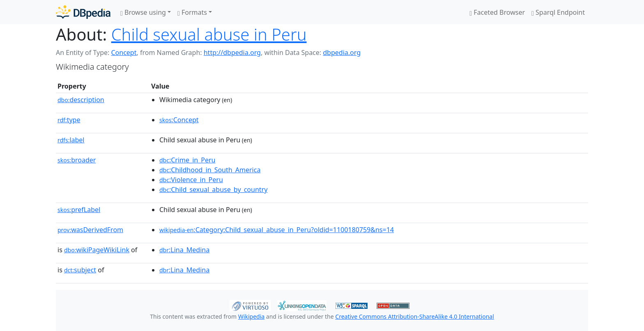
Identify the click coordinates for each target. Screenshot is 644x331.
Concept (124, 53)
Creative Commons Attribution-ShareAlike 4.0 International (414, 316)
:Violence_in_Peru (191, 180)
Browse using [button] (143, 12)
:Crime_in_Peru (187, 160)
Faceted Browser (497, 12)
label (71, 140)
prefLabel (79, 210)
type (69, 120)
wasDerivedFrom (90, 230)
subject (80, 270)
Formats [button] (192, 12)
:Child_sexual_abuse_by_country (213, 189)
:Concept (179, 120)
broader (77, 160)
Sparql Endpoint (558, 12)
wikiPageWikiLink (97, 250)
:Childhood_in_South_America (210, 170)
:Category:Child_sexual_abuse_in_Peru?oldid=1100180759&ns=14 (277, 230)
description (81, 100)
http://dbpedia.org (232, 53)
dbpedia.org (342, 53)
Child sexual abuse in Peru (209, 34)
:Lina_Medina (184, 250)
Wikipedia (251, 316)
